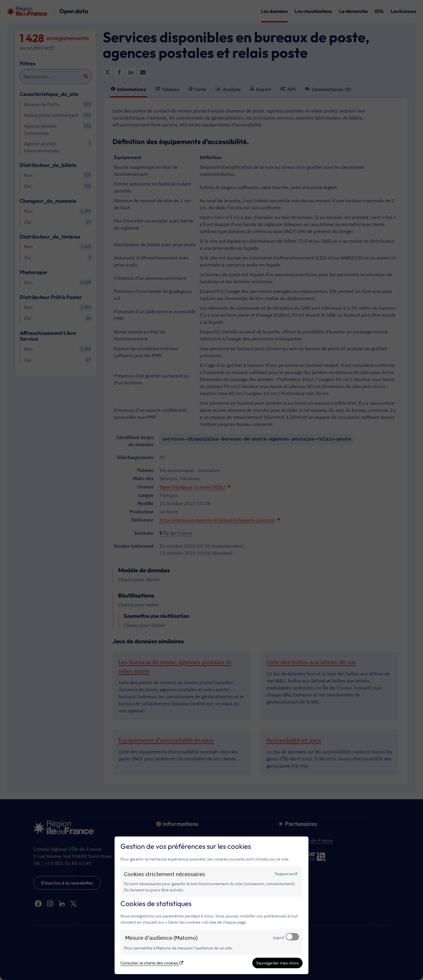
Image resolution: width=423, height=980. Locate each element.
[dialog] (211, 905)
